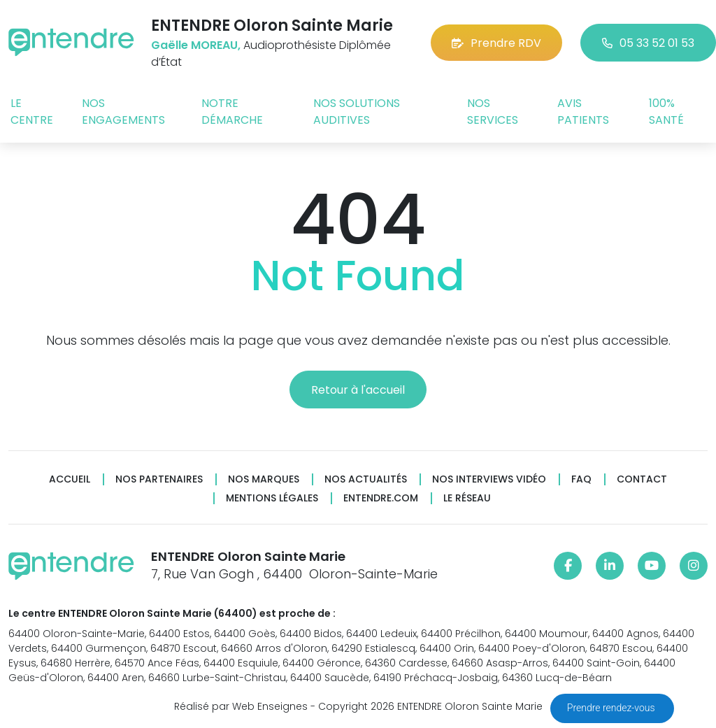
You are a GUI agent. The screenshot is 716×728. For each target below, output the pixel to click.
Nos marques (264, 479)
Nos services (493, 112)
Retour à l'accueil (358, 390)
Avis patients (583, 112)
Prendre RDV (496, 43)
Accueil (70, 479)
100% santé (666, 112)
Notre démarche (232, 112)
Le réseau (467, 498)
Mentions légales (272, 498)
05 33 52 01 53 (648, 43)
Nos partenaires (159, 479)
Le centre (32, 112)
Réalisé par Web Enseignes (241, 706)
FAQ (581, 479)
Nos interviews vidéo (489, 479)
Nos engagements (123, 112)
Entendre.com (381, 498)
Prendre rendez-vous (612, 708)
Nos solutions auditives (357, 112)
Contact (642, 479)
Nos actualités (366, 479)
